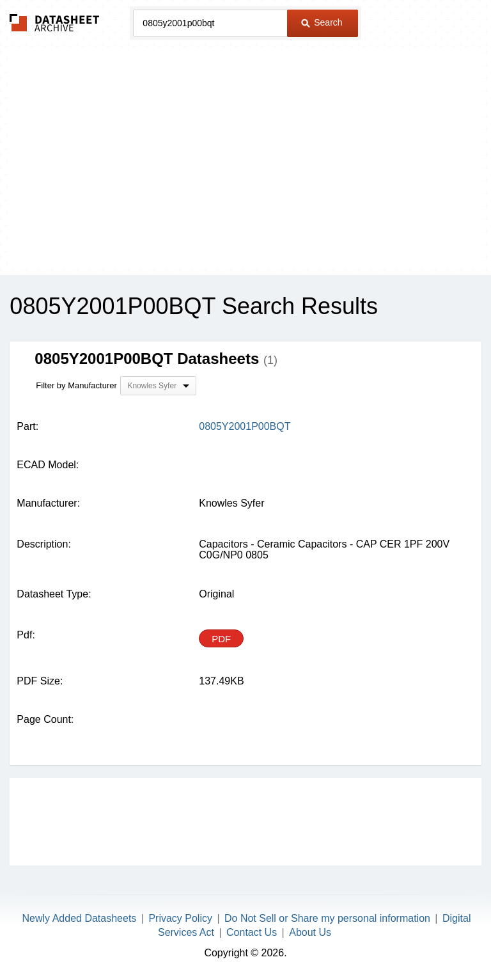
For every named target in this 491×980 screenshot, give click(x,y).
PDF (221, 639)
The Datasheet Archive (55, 23)
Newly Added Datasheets (80, 918)
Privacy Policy (180, 918)
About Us (310, 932)
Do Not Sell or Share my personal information (327, 918)
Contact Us (252, 932)
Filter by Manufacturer (76, 385)
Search (322, 22)
